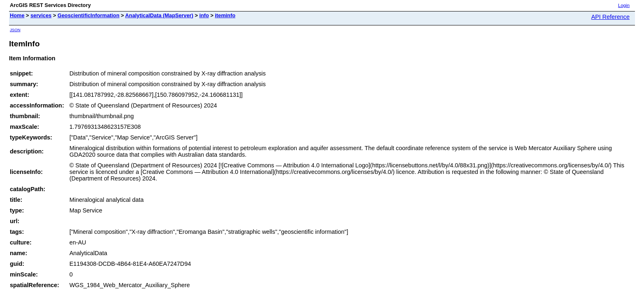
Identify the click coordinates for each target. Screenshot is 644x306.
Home (17, 15)
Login (624, 5)
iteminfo (225, 15)
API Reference (610, 17)
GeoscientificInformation (89, 15)
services (41, 15)
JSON (15, 30)
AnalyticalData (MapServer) (159, 15)
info (204, 15)
